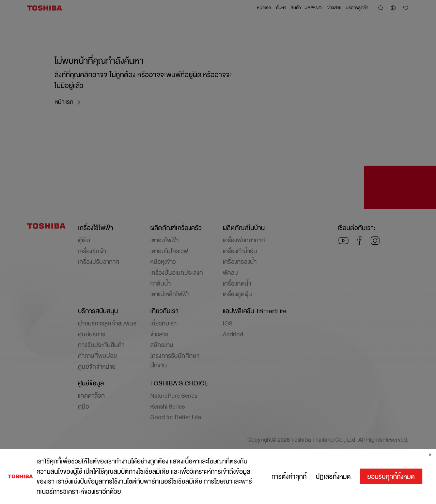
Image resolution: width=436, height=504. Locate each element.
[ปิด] (430, 459)
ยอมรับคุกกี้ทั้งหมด (391, 481)
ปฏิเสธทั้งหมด (333, 481)
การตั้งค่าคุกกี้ (289, 481)
